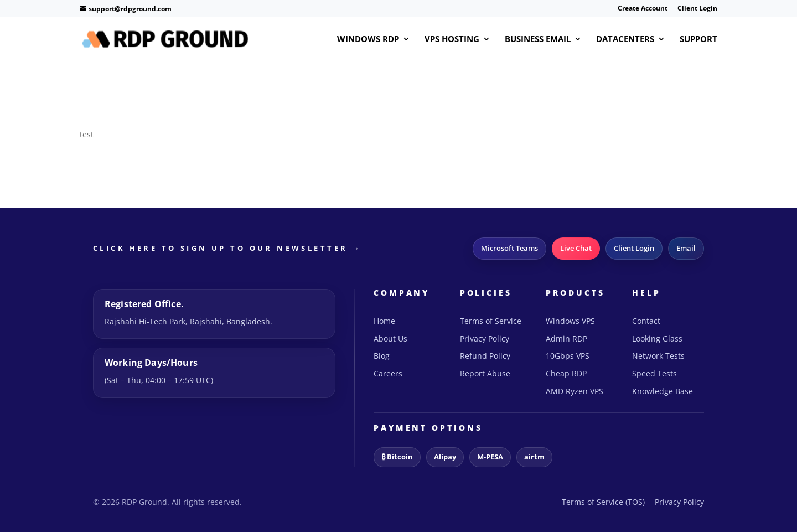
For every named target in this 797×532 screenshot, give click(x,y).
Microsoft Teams (509, 248)
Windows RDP (368, 40)
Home (384, 321)
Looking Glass (657, 339)
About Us (390, 339)
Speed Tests (654, 373)
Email (686, 248)
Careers (388, 373)
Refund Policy (485, 356)
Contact (646, 321)
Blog (382, 356)
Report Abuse (485, 373)
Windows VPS (570, 321)
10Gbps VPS (568, 356)
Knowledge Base (663, 391)
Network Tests (658, 356)
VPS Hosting (452, 40)
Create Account (643, 9)
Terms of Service (491, 321)
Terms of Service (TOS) (603, 502)
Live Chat (576, 248)
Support (698, 40)
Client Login (697, 9)
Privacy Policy (485, 339)
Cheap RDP (566, 373)
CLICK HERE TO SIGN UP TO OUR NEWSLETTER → (227, 248)
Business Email (538, 40)
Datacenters (625, 40)
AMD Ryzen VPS (575, 391)
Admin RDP (566, 339)
